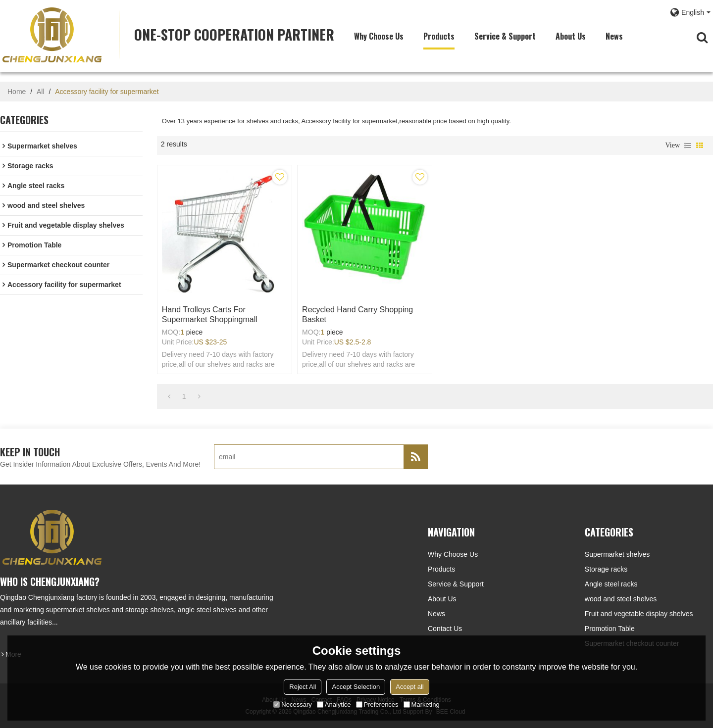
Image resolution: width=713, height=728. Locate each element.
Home (17, 92)
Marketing (422, 704)
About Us (571, 36)
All (41, 92)
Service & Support (505, 36)
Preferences (377, 704)
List (688, 146)
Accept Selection (356, 687)
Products (439, 36)
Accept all (409, 687)
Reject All (303, 687)
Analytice (334, 704)
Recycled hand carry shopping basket (357, 315)
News (614, 36)
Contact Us (445, 629)
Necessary (292, 704)
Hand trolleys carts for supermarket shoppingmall (210, 315)
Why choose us (379, 36)
